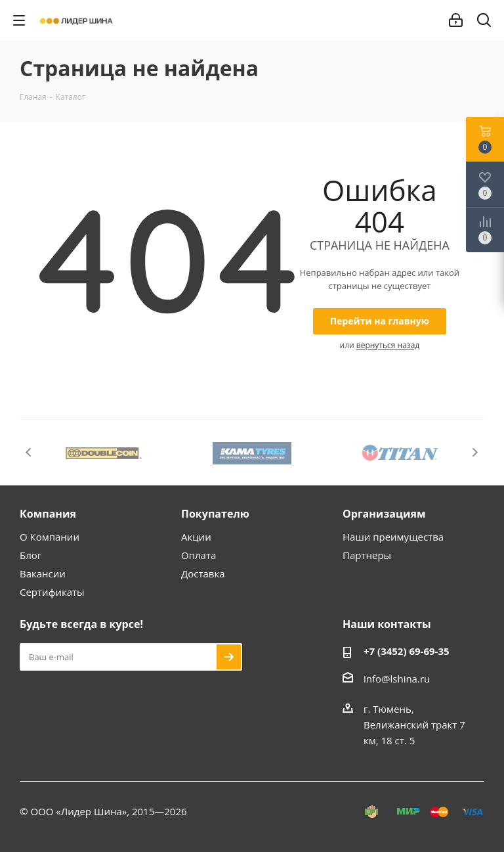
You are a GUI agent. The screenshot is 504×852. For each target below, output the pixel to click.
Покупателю (215, 514)
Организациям (384, 514)
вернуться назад (388, 345)
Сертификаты (52, 592)
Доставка (203, 573)
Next (475, 452)
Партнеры (367, 555)
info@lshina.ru (397, 679)
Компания (48, 514)
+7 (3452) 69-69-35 (407, 651)
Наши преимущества (393, 537)
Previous (29, 452)
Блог (31, 555)
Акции (196, 537)
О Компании (50, 537)
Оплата (199, 555)
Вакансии (43, 573)
